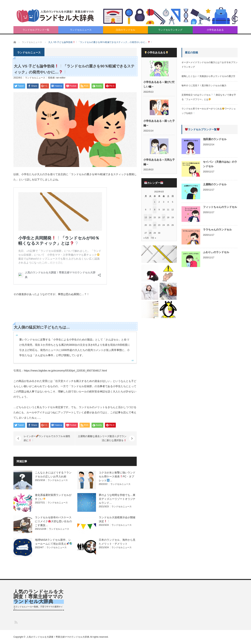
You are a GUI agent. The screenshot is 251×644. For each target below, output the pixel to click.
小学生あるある (215, 30)
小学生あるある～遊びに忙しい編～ (159, 84)
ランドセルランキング (170, 30)
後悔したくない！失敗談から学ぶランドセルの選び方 (208, 76)
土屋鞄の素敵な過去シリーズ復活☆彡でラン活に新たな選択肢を (102, 438)
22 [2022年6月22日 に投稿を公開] (155, 225)
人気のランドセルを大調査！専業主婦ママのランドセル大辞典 (38, 597)
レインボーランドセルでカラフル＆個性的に (47, 438)
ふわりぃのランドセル (216, 252)
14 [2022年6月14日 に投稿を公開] (150, 217)
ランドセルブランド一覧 (36, 30)
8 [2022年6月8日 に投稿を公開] (155, 210)
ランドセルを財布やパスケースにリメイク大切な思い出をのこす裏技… (53, 521)
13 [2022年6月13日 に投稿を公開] (146, 217)
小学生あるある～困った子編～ (159, 123)
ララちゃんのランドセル (217, 230)
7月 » (153, 238)
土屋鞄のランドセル (215, 184)
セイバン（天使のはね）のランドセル (220, 164)
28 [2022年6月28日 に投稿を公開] (150, 233)
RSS (16, 622)
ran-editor (61, 78)
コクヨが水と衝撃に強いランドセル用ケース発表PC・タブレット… (117, 476)
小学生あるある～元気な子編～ (159, 162)
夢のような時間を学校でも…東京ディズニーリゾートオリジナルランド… (117, 499)
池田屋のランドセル (215, 139)
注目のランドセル (125, 30)
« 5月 (146, 238)
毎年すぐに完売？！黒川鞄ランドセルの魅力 (204, 86)
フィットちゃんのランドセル (220, 207)
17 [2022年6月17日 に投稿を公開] (164, 217)
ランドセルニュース (81, 30)
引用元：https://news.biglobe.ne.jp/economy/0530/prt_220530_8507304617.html (60, 371)
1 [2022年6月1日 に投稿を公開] (155, 202)
